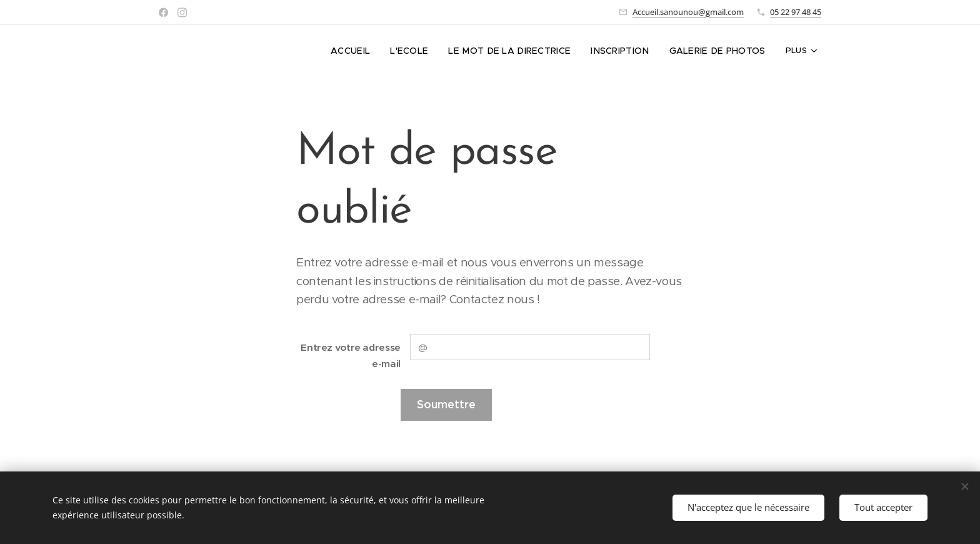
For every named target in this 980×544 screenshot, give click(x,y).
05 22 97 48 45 (796, 12)
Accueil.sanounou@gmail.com (688, 12)
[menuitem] (246, 51)
